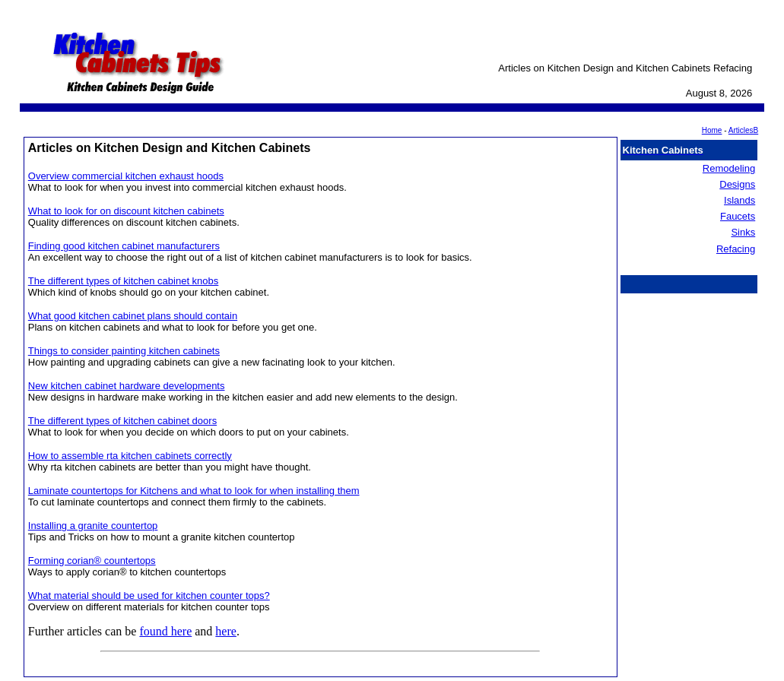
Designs (737, 184)
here (226, 631)
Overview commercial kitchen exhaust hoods (126, 176)
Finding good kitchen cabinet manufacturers (124, 246)
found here (165, 631)
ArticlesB (743, 130)
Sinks (743, 232)
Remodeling (729, 168)
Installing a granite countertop (93, 526)
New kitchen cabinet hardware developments (127, 386)
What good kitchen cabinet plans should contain (133, 316)
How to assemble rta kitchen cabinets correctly (130, 456)
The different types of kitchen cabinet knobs (124, 281)
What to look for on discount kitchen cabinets (126, 211)
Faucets (738, 216)
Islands (740, 200)
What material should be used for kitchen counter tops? (149, 595)
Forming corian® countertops (92, 561)
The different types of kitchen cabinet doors (122, 421)
